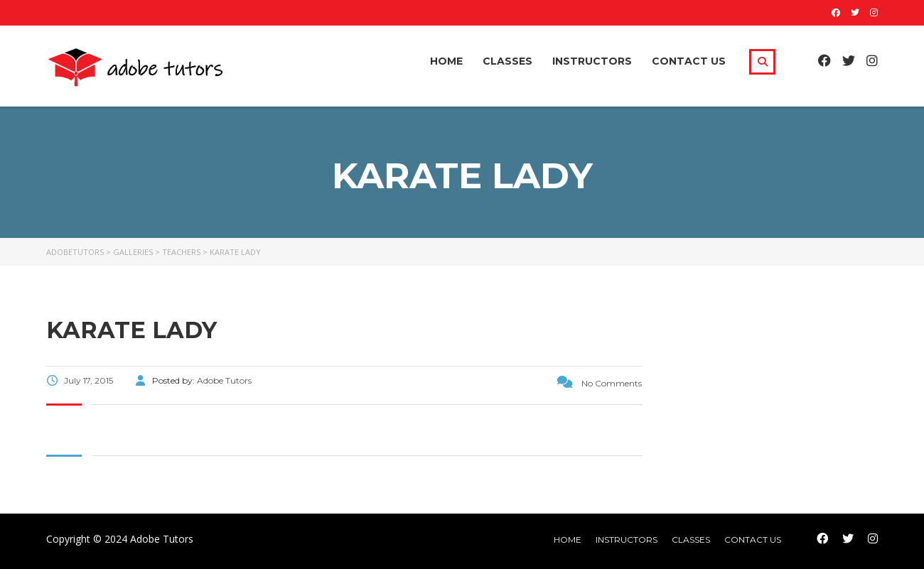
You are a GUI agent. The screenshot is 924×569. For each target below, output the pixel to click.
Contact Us (689, 61)
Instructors (592, 61)
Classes (507, 61)
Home (446, 61)
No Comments (600, 383)
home (568, 540)
